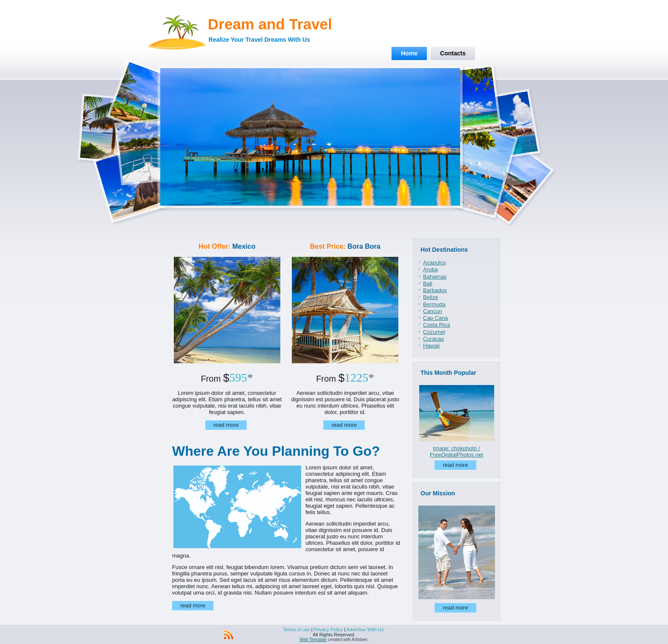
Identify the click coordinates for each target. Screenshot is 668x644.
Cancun (433, 311)
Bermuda (434, 304)
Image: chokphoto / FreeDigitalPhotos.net (456, 451)
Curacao (433, 339)
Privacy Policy (328, 630)
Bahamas (435, 277)
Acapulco (434, 263)
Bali (428, 283)
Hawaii (431, 346)
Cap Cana (436, 318)
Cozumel (434, 332)
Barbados (435, 290)
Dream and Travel (270, 24)
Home (409, 53)
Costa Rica (437, 325)
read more (226, 425)
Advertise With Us (365, 630)
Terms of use (296, 630)
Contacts (453, 53)
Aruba (430, 269)
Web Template (313, 640)
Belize (430, 297)
